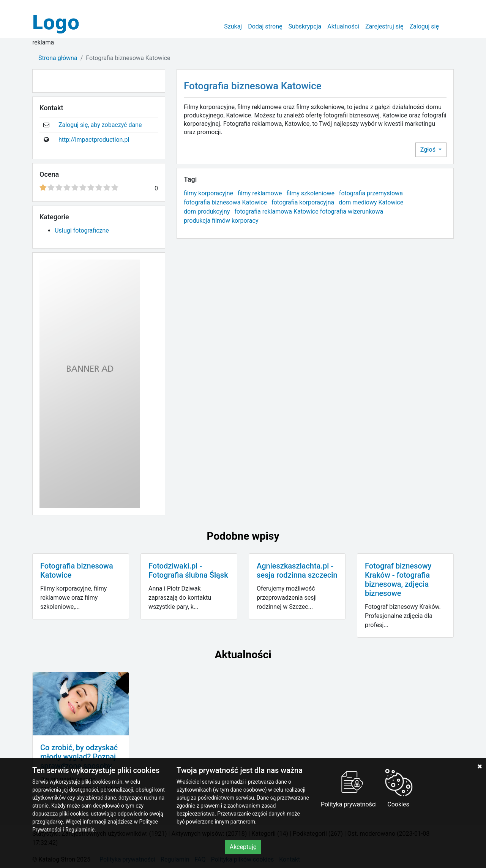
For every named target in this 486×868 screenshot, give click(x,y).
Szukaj (233, 26)
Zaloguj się (424, 26)
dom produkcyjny (207, 211)
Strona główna (58, 58)
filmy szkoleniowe (310, 193)
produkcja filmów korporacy (221, 221)
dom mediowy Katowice (371, 202)
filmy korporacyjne (208, 193)
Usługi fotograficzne (82, 230)
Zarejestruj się (384, 26)
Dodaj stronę (265, 26)
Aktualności (343, 26)
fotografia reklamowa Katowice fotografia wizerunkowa (309, 211)
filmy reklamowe (260, 193)
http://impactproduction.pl (94, 140)
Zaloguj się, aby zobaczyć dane (100, 125)
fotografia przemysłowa (371, 193)
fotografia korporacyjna (303, 202)
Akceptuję (243, 847)
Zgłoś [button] (429, 150)
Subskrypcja (305, 26)
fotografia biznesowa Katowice (225, 202)
